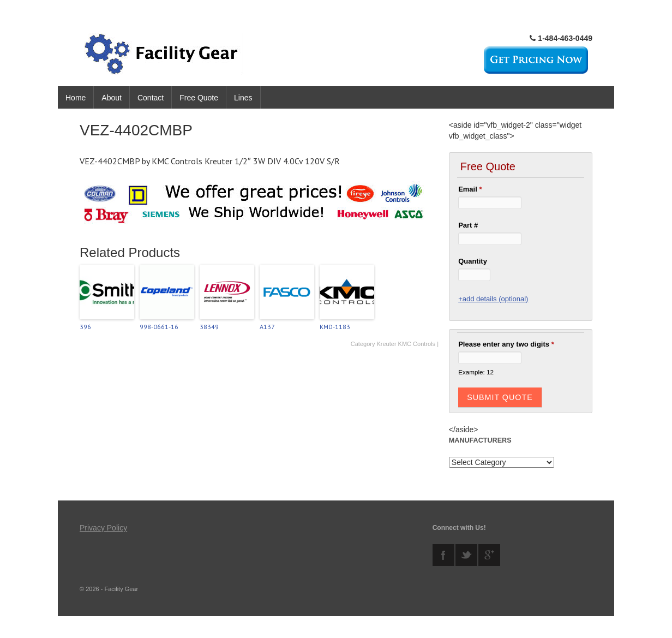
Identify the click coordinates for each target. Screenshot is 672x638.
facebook (443, 555)
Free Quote (199, 98)
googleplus (489, 555)
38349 (209, 327)
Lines (243, 98)
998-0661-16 (159, 327)
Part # (468, 225)
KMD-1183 (335, 327)
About (112, 98)
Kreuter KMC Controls (406, 344)
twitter (466, 555)
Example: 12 (476, 372)
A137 (267, 327)
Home (76, 98)
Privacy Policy (103, 528)
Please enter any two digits (506, 344)
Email (470, 189)
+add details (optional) (493, 299)
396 (85, 327)
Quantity (473, 261)
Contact (151, 98)
